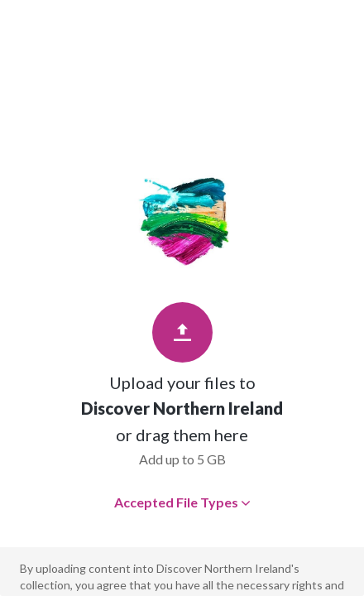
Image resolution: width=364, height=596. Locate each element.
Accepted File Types (182, 502)
